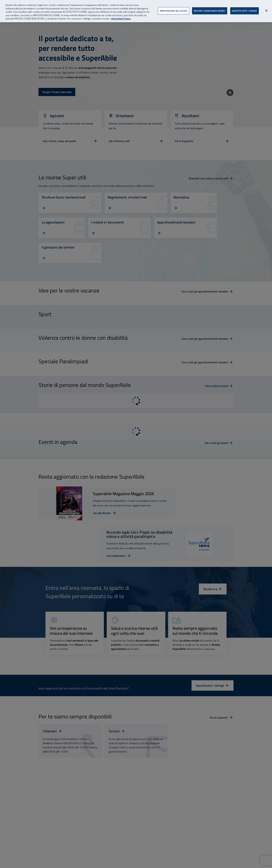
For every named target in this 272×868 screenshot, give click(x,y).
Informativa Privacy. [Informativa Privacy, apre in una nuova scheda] (121, 19)
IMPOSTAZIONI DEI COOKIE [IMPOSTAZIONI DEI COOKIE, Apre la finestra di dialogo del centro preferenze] (173, 11)
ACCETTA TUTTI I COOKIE (245, 11)
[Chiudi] (266, 11)
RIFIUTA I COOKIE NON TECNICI (210, 11)
